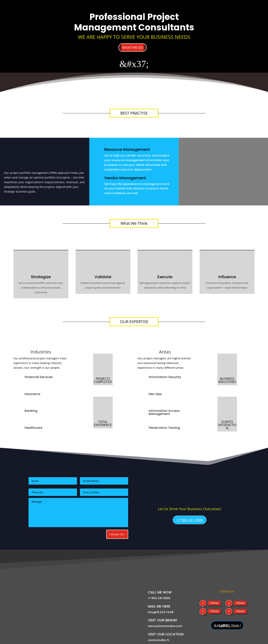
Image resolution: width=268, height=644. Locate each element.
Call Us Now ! (230, 613)
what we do (133, 48)
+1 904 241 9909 (190, 521)
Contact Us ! (117, 535)
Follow (214, 590)
